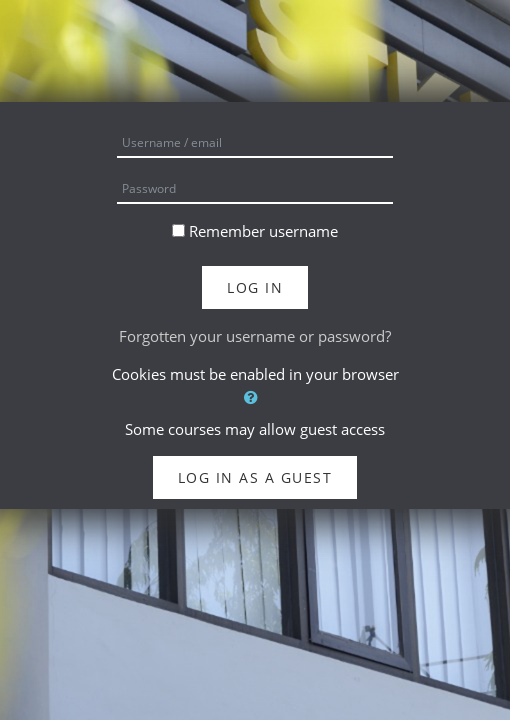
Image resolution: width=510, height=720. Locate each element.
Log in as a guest (255, 477)
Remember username (263, 231)
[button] (255, 397)
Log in (255, 287)
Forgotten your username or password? (255, 336)
